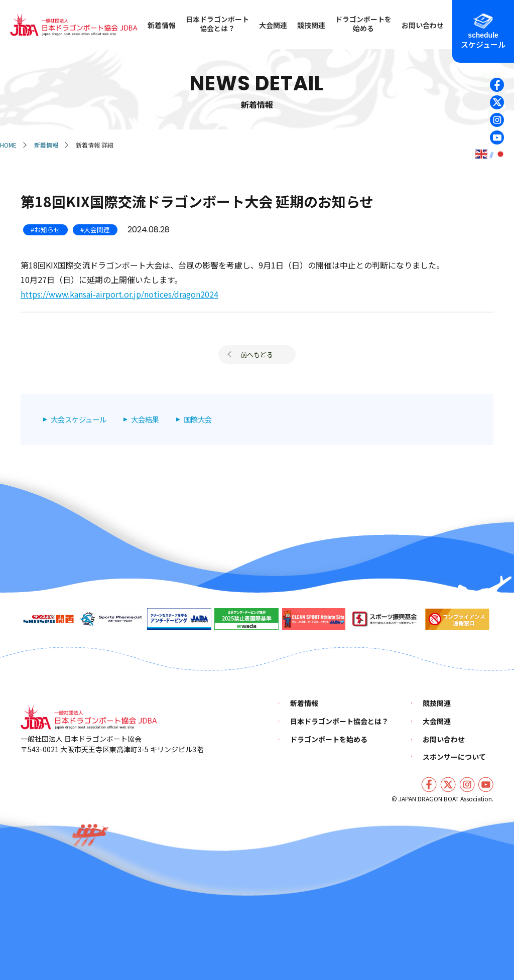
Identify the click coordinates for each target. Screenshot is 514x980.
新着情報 (46, 145)
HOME (8, 145)
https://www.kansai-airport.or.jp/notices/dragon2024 (119, 294)
